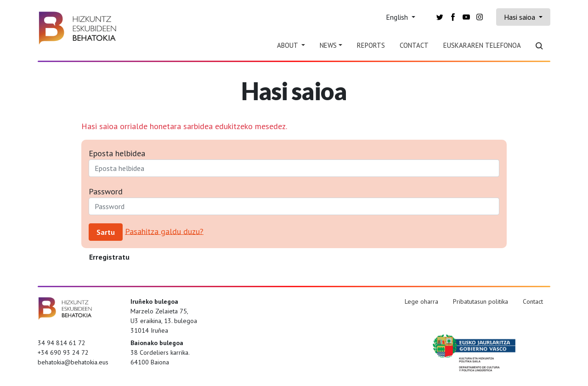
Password (106, 191)
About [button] (288, 45)
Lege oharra (421, 301)
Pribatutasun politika (481, 301)
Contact (414, 45)
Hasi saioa (520, 17)
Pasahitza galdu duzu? (164, 231)
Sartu (106, 232)
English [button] (398, 17)
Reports (371, 45)
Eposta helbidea (117, 153)
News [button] (328, 45)
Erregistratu (109, 257)
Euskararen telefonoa (482, 45)
